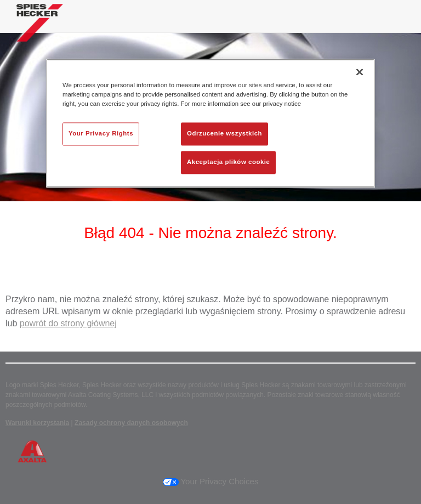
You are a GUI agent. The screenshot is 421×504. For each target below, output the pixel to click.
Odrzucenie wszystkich (224, 133)
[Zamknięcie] (360, 72)
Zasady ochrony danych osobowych (131, 423)
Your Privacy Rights (101, 133)
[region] (210, 123)
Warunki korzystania (37, 423)
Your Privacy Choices (211, 481)
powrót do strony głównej (68, 323)
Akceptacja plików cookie (228, 162)
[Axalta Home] (40, 31)
